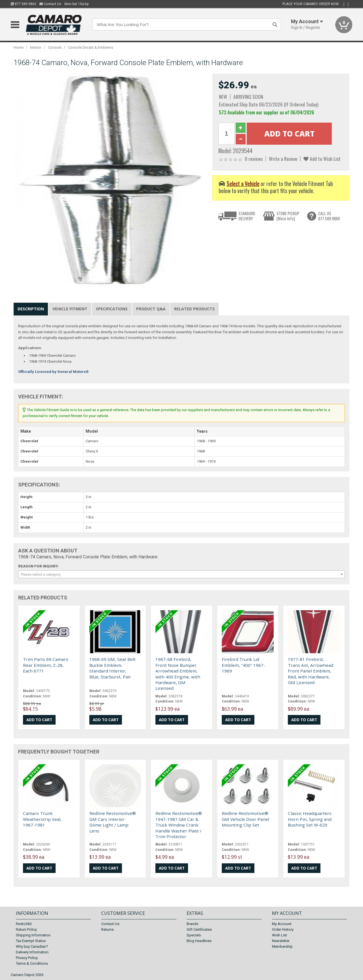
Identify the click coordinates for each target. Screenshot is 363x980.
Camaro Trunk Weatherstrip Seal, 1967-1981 (42, 819)
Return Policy (26, 929)
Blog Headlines (199, 941)
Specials (194, 935)
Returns (107, 929)
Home (19, 47)
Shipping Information (33, 935)
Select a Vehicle (243, 184)
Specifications (112, 309)
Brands (192, 924)
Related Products (194, 309)
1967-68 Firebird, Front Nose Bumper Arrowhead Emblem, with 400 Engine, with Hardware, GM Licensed (178, 674)
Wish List (279, 935)
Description (31, 309)
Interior (36, 47)
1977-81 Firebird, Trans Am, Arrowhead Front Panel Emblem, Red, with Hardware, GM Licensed (311, 671)
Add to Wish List (322, 159)
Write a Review (283, 159)
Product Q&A (151, 309)
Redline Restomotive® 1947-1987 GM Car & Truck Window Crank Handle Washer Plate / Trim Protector (179, 825)
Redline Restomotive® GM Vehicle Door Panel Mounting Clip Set (245, 819)
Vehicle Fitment (70, 309)
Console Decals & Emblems (91, 47)
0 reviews (254, 159)
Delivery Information (32, 952)
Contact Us (50, 4)
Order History (283, 929)
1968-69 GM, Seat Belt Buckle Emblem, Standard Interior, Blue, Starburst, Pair (112, 668)
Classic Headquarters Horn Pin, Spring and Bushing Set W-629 (310, 819)
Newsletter (281, 941)
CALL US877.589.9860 (329, 216)
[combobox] (181, 574)
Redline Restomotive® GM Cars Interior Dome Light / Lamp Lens (113, 822)
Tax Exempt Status (31, 941)
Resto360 (24, 924)
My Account (282, 924)
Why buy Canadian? (32, 946)
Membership (282, 946)
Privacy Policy (27, 958)
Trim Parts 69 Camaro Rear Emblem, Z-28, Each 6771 (46, 665)
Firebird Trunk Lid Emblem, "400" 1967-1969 (243, 665)
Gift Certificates (199, 929)
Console (55, 47)
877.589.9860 (24, 4)
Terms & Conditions (32, 963)
